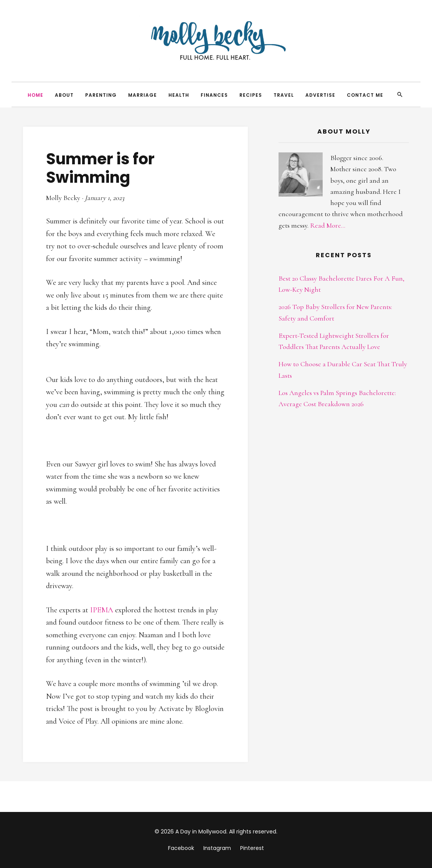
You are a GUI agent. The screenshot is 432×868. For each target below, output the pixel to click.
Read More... (328, 225)
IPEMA (102, 610)
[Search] (400, 94)
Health (179, 95)
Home (35, 95)
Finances (214, 95)
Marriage (143, 95)
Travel (284, 95)
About (64, 95)
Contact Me (365, 95)
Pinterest (252, 848)
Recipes (251, 95)
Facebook (181, 848)
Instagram (217, 848)
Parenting (101, 95)
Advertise (320, 95)
